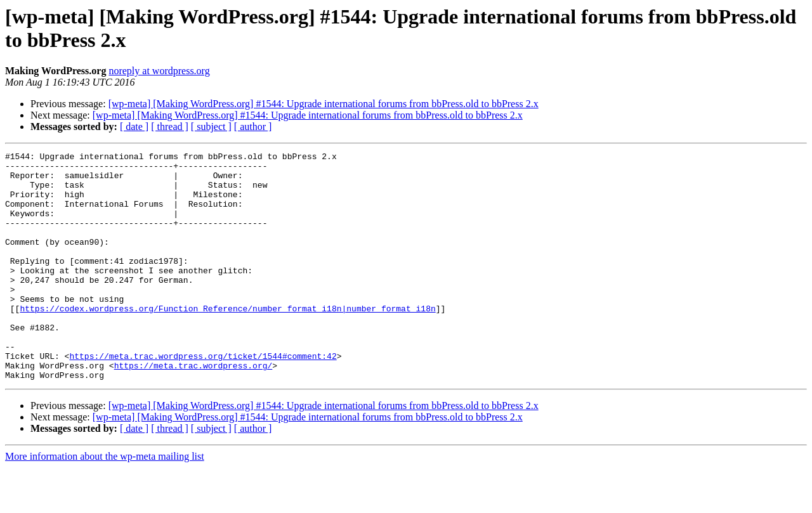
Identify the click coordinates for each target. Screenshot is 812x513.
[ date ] (134, 127)
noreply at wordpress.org (159, 71)
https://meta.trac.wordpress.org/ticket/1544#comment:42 (203, 398)
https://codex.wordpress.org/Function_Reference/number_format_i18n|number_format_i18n (227, 341)
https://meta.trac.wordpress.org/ (193, 409)
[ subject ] (211, 127)
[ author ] (253, 127)
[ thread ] (170, 127)
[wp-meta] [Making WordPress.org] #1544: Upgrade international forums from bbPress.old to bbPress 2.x (324, 104)
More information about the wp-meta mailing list (105, 502)
